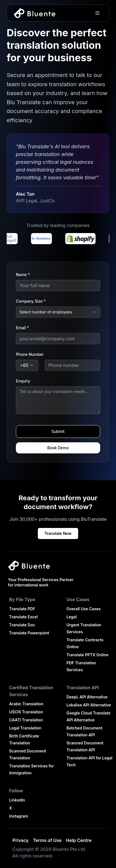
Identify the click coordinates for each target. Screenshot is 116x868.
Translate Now (58, 533)
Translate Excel (24, 617)
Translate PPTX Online (87, 655)
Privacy (21, 840)
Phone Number (30, 354)
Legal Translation (25, 728)
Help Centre (79, 840)
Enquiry (23, 381)
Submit (58, 431)
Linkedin (17, 800)
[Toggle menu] (97, 13)
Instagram (19, 816)
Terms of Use (47, 840)
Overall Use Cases (84, 609)
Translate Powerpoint (29, 633)
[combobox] (58, 312)
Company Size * (31, 301)
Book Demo (58, 448)
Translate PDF (22, 609)
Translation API (83, 688)
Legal (72, 617)
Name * (23, 275)
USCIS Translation (26, 712)
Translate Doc (22, 625)
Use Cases (78, 599)
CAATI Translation (26, 720)
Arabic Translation (26, 704)
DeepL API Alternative (87, 697)
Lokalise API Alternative (89, 705)
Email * (22, 328)
